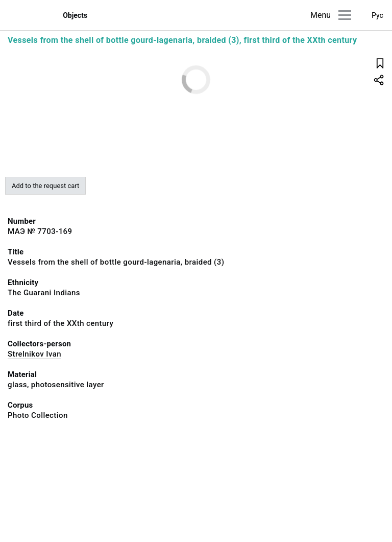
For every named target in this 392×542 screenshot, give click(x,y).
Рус (377, 15)
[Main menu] (345, 15)
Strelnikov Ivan (34, 354)
